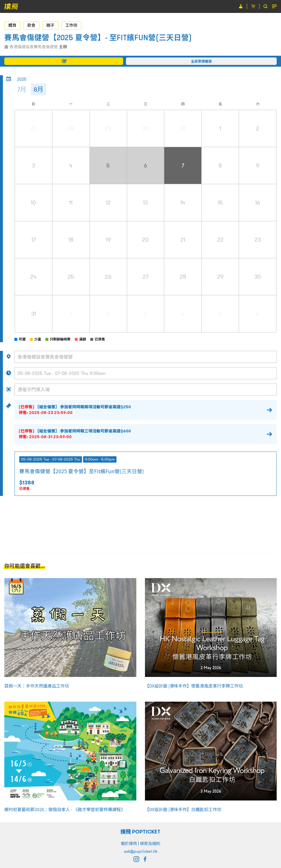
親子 (50, 25)
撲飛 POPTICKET (140, 832)
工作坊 (71, 25)
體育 (12, 25)
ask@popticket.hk (141, 851)
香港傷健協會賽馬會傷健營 (34, 47)
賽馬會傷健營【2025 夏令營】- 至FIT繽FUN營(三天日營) (98, 37)
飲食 (31, 25)
